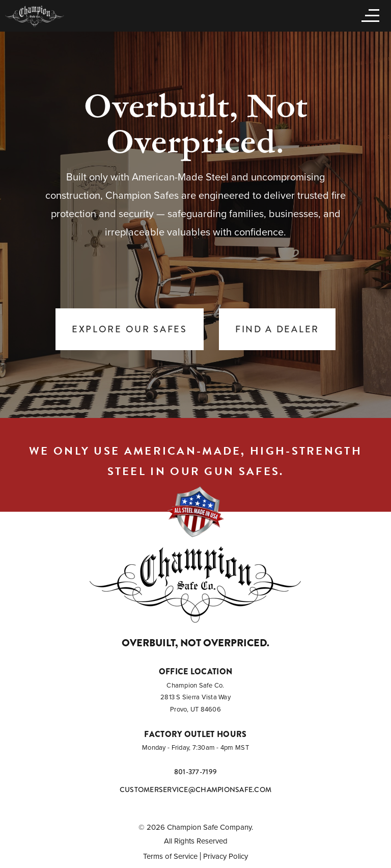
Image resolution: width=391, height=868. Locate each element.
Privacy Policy (226, 856)
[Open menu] (368, 15)
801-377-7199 (195, 772)
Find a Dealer (277, 329)
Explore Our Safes (130, 329)
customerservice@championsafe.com (195, 790)
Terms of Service (170, 856)
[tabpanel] (195, 224)
